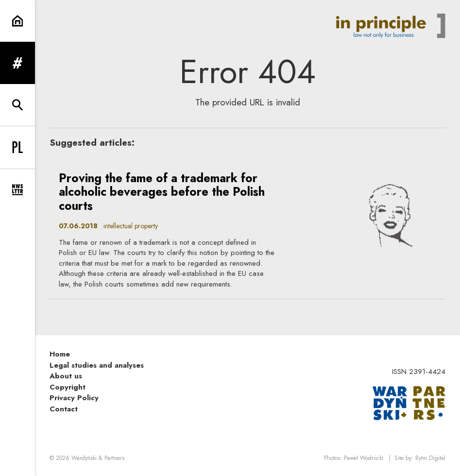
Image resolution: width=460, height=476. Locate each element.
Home (60, 354)
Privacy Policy (74, 398)
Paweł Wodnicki (364, 458)
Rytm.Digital (430, 458)
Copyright (68, 387)
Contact (64, 409)
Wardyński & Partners (98, 458)
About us (66, 376)
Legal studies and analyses (97, 365)
